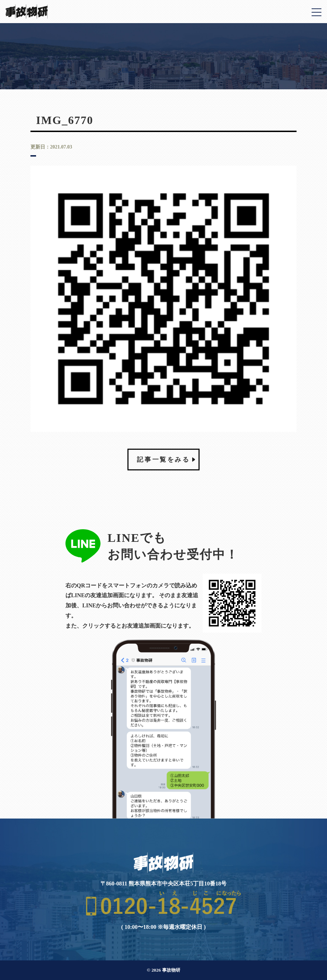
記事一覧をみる (163, 460)
